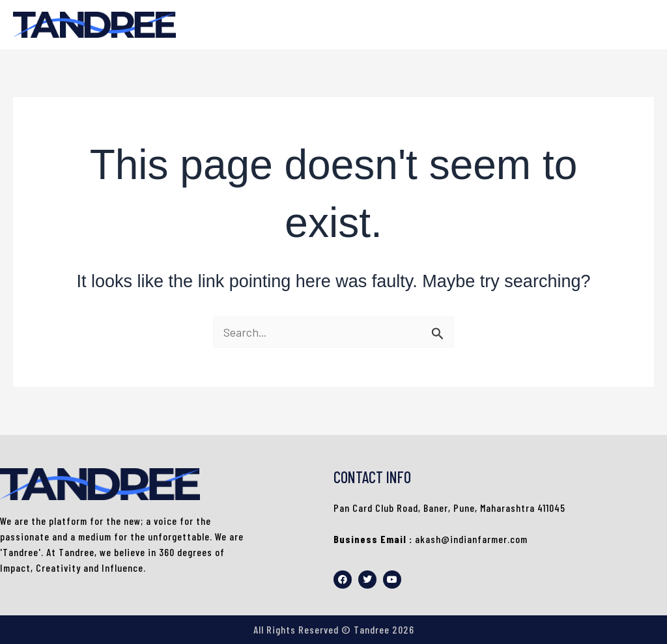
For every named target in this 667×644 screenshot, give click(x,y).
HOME (628, 25)
